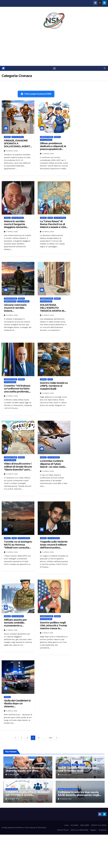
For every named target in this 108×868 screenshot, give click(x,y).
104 (51, 738)
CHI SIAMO (74, 825)
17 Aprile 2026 (48, 154)
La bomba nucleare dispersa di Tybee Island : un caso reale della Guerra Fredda (52, 465)
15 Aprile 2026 (48, 315)
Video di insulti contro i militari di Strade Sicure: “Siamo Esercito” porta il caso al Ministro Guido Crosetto (18, 470)
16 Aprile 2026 (48, 232)
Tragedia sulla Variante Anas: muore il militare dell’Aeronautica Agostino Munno (54, 546)
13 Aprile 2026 (12, 474)
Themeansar (42, 828)
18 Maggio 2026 (13, 775)
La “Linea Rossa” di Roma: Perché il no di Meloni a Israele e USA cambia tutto (53, 226)
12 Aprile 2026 (12, 552)
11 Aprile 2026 (12, 630)
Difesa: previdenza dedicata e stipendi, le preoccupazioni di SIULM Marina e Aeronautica (53, 149)
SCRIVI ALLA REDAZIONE (79, 830)
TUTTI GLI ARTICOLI (18, 137)
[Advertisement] (54, 49)
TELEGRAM (102, 830)
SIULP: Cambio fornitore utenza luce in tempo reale (78, 769)
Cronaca (7, 137)
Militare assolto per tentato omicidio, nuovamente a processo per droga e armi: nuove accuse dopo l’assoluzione (17, 627)
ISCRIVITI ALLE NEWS (99, 825)
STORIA (50, 218)
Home (67, 825)
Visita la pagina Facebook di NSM (36, 94)
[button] (105, 68)
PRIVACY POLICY (63, 830)
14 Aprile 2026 (48, 393)
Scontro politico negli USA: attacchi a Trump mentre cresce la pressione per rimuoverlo (53, 628)
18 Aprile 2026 (12, 151)
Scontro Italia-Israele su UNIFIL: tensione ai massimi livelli (54, 386)
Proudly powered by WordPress (13, 828)
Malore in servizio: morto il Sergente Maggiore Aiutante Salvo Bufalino (15, 226)
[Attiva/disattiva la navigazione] (54, 68)
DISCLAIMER (85, 825)
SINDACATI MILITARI (10, 301)
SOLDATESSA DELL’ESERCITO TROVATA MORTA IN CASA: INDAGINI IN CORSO (52, 311)
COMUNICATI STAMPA (47, 137)
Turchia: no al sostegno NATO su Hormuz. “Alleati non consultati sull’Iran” (18, 546)
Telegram (93, 830)
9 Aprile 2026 (48, 633)
